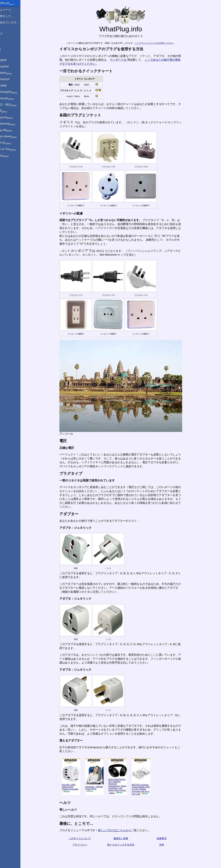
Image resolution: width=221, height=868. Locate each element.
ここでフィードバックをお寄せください (158, 43)
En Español (9, 66)
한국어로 (10, 143)
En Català (8, 85)
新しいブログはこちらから (118, 830)
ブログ (6, 34)
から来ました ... (12, 16)
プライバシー (83, 845)
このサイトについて (83, 838)
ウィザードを (122, 60)
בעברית (9, 156)
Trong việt (11, 130)
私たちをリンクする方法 (124, 845)
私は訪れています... (14, 22)
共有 (165, 845)
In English (8, 60)
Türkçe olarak (13, 136)
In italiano (10, 73)
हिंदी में (8, 111)
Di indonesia (12, 124)
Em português (13, 92)
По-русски (11, 117)
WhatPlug (12, 4)
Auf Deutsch (9, 79)
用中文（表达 (13, 105)
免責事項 (165, 838)
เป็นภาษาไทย (12, 149)
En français (11, 98)
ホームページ (10, 10)
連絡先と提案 (124, 838)
